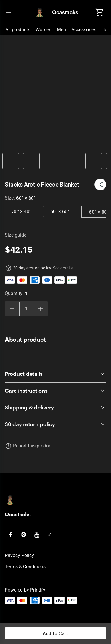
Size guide (16, 235)
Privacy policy (19, 555)
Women (44, 30)
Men (61, 30)
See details (63, 268)
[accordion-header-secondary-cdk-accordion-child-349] (55, 408)
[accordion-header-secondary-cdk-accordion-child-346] (55, 424)
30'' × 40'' (21, 211)
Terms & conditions (25, 567)
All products (18, 30)
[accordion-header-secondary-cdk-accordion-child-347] (55, 374)
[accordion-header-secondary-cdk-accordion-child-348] (55, 391)
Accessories (84, 30)
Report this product (33, 446)
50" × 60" (60, 211)
